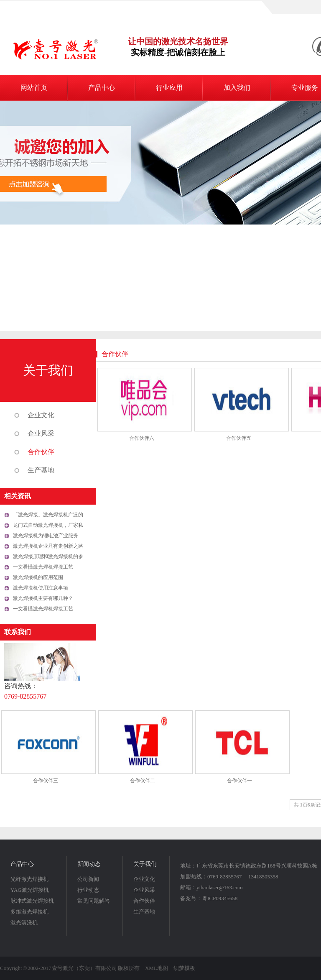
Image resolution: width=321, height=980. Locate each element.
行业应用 (169, 88)
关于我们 (48, 370)
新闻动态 (89, 864)
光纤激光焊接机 (29, 879)
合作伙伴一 (239, 781)
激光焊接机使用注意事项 (41, 588)
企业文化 (41, 415)
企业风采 (41, 433)
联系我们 (18, 632)
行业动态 (88, 890)
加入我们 (237, 88)
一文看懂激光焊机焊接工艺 (43, 567)
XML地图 (157, 968)
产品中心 (102, 88)
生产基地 (41, 470)
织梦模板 (184, 968)
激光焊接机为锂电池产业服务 (46, 536)
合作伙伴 (41, 452)
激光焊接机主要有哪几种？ (43, 598)
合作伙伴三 (46, 781)
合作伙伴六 (142, 438)
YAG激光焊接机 (30, 890)
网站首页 (34, 88)
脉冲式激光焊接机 (32, 901)
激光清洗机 (24, 923)
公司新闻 (88, 879)
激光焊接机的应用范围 (38, 577)
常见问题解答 (94, 901)
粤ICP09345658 (220, 898)
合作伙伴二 (143, 781)
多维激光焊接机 (29, 912)
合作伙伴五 (239, 438)
